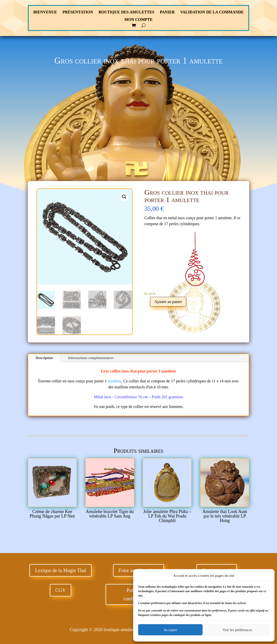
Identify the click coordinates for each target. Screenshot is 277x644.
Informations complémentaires (91, 358)
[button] (124, 197)
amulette (169, 371)
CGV (61, 590)
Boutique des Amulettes (127, 12)
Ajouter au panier (168, 302)
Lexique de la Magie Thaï (61, 570)
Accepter (170, 630)
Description (44, 358)
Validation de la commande (212, 12)
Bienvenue (45, 12)
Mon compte (138, 20)
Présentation (78, 12)
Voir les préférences (237, 630)
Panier (167, 12)
